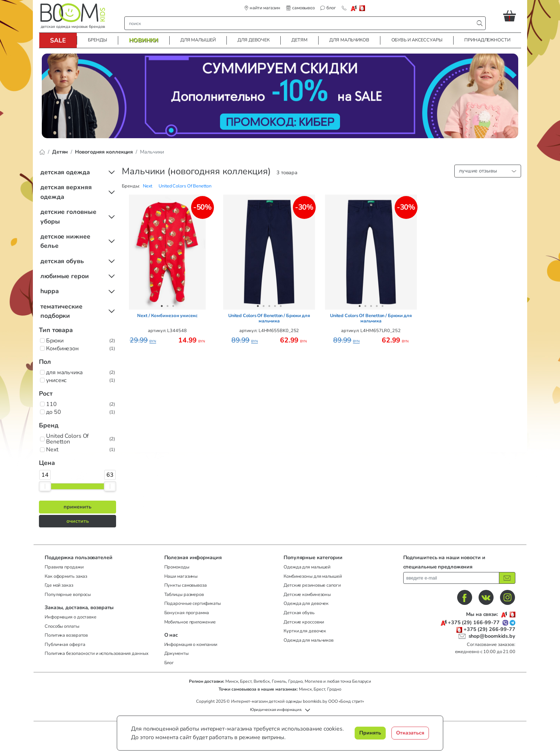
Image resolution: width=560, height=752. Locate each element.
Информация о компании (191, 645)
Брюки (55, 341)
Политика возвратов (66, 635)
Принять (370, 733)
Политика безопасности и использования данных (97, 653)
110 (51, 404)
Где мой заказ (59, 585)
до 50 (54, 412)
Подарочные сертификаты (193, 603)
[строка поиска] (301, 23)
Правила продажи (64, 567)
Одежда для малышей (307, 567)
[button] (512, 16)
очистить (78, 521)
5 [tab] (281, 306)
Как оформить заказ (66, 576)
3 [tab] (173, 306)
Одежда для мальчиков (309, 640)
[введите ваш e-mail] (451, 578)
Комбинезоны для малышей (313, 576)
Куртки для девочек (305, 631)
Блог (169, 663)
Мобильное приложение (190, 622)
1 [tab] (162, 306)
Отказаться (410, 733)
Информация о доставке (71, 617)
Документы (176, 653)
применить (77, 507)
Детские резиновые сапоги (312, 585)
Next (52, 450)
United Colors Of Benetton (67, 439)
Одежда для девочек (306, 603)
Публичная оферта (65, 645)
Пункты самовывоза (186, 585)
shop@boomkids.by (492, 636)
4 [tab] (275, 306)
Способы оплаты (62, 626)
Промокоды (177, 567)
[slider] (45, 486)
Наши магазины (181, 576)
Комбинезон (62, 349)
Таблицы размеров (184, 595)
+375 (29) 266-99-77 (489, 629)
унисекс (56, 380)
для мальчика (64, 372)
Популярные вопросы (68, 595)
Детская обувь (299, 613)
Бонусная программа (187, 613)
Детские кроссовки (304, 622)
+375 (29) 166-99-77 (474, 623)
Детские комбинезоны (307, 595)
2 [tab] (167, 306)
